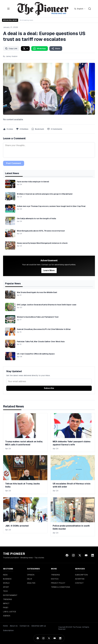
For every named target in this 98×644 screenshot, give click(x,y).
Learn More (49, 270)
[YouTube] (55, 638)
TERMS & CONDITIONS (61, 587)
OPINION (31, 575)
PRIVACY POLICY (58, 583)
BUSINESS (7, 579)
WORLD (6, 583)
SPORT (6, 587)
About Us (14, 626)
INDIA (5, 575)
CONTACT (79, 583)
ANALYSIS (31, 583)
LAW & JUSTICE (10, 612)
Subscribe (49, 388)
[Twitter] (49, 638)
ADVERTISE (80, 579)
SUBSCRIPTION (81, 575)
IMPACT (6, 603)
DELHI (29, 579)
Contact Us (24, 626)
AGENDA (7, 616)
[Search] (90, 9)
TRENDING (7, 599)
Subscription (8, 630)
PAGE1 (6, 608)
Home (5, 626)
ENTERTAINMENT (10, 595)
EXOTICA (55, 579)
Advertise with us (39, 626)
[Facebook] (38, 638)
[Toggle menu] (8, 9)
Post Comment (14, 163)
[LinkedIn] (60, 638)
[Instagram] (43, 638)
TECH (5, 591)
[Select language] (80, 9)
